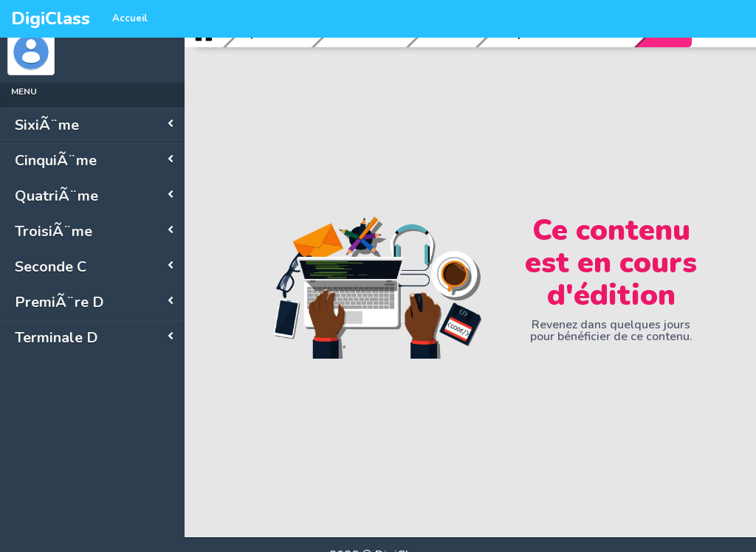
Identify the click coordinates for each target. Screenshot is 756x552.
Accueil (130, 18)
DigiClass (51, 18)
